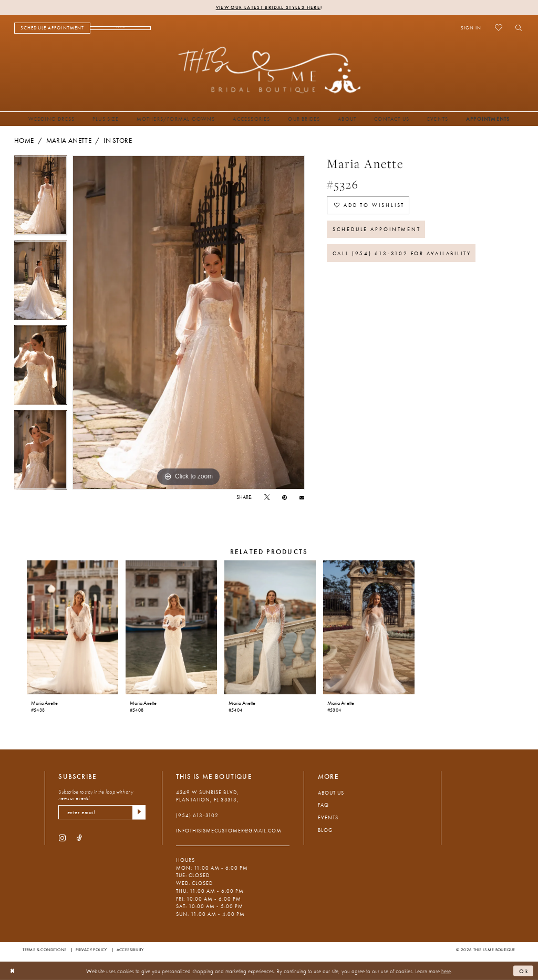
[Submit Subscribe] (139, 812)
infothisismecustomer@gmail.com (229, 831)
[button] (471, 28)
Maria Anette (69, 141)
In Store (118, 141)
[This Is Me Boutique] (269, 70)
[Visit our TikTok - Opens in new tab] (80, 837)
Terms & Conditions (44, 950)
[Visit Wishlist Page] (498, 28)
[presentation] (72, 628)
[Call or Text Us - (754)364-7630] (121, 28)
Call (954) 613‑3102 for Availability (402, 253)
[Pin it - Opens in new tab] (284, 498)
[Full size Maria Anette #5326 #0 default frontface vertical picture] (189, 322)
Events (328, 817)
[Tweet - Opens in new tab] (267, 498)
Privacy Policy (91, 950)
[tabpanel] (41, 198)
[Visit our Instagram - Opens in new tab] (62, 837)
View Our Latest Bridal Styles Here (268, 7)
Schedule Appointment (377, 229)
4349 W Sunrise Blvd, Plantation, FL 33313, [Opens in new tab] (208, 796)
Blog (325, 830)
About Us (331, 793)
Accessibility (130, 950)
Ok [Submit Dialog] (524, 971)
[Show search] (516, 28)
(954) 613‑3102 (197, 815)
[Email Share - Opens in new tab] (302, 497)
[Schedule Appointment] (52, 28)
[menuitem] (52, 28)
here (446, 971)
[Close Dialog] (13, 971)
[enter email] (102, 812)
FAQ (323, 805)
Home (24, 141)
